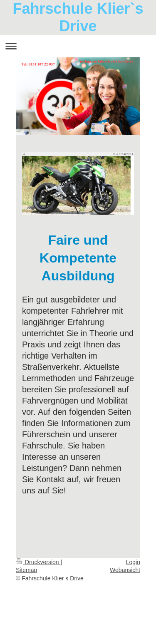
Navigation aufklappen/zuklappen (78, 46)
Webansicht (125, 570)
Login (133, 562)
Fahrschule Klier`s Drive (78, 17)
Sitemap (26, 570)
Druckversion (38, 562)
